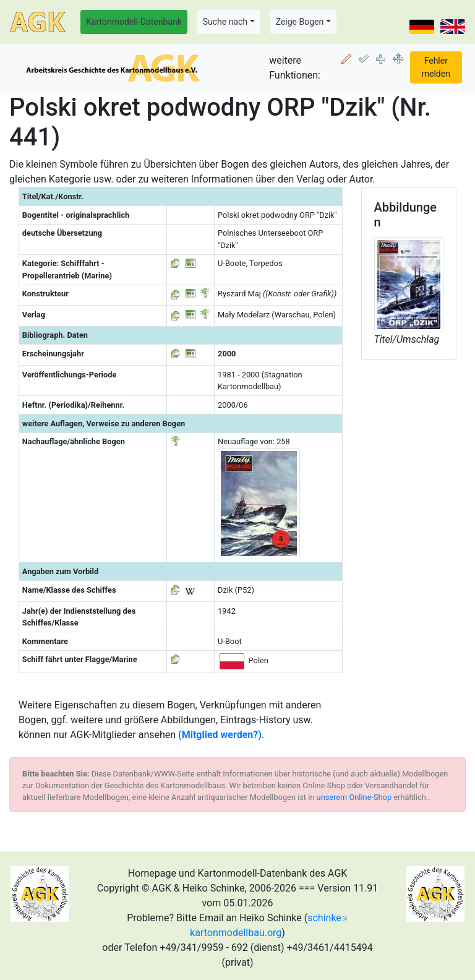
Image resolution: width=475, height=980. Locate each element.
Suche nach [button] (225, 22)
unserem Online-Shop (354, 797)
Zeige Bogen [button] (300, 22)
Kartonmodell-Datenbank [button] (134, 22)
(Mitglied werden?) (220, 735)
